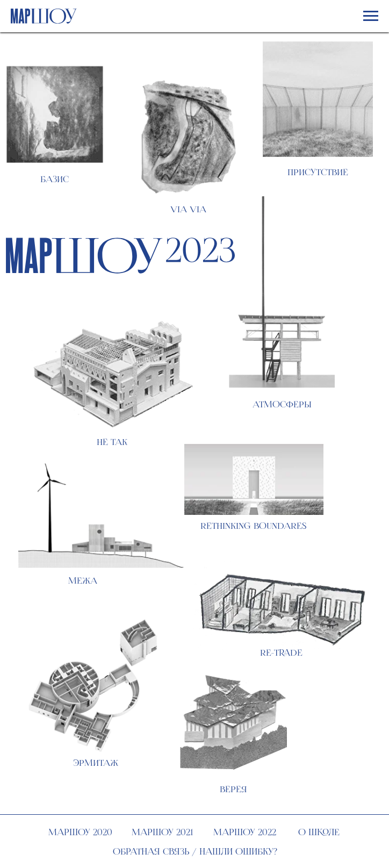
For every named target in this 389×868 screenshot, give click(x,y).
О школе (319, 832)
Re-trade (281, 653)
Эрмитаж (96, 763)
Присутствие (318, 172)
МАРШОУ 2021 (163, 832)
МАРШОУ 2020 (80, 832)
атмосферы (282, 404)
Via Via (188, 209)
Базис (55, 179)
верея (233, 789)
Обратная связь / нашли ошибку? (195, 852)
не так (112, 442)
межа (83, 581)
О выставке (326, 251)
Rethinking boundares (253, 526)
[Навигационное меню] (371, 16)
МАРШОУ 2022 (245, 832)
